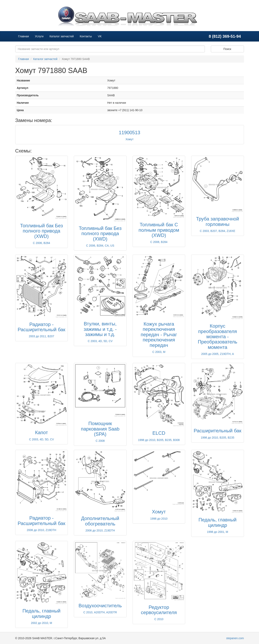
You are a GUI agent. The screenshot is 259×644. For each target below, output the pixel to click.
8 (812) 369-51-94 (225, 36)
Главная (24, 36)
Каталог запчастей (62, 36)
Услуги (39, 36)
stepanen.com (235, 638)
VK (100, 36)
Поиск (227, 49)
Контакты (86, 36)
